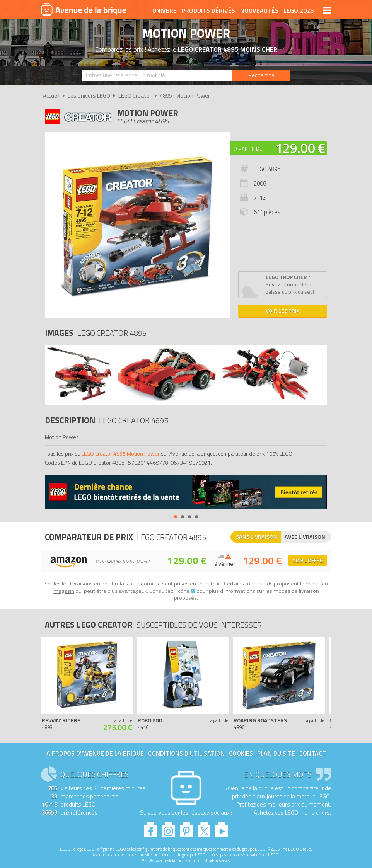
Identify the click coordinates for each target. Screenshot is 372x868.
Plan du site (276, 753)
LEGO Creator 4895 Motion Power (121, 454)
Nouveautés (259, 10)
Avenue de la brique (84, 10)
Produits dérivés (208, 10)
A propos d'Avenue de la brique (95, 753)
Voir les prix (283, 311)
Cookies (241, 753)
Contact (313, 753)
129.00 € (300, 148)
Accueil (51, 96)
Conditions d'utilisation (186, 753)
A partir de (248, 149)
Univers (165, 10)
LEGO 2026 (299, 10)
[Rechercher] (261, 75)
